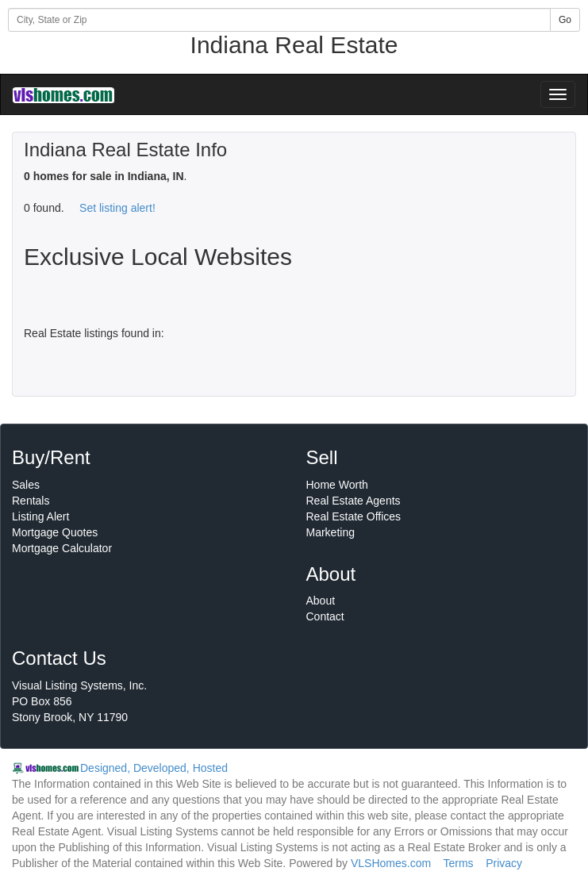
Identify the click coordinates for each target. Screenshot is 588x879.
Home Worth (337, 485)
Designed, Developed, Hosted (154, 768)
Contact (325, 616)
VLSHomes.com (391, 863)
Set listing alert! (117, 208)
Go (565, 20)
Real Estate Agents (354, 501)
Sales (26, 485)
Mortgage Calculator (62, 548)
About (321, 601)
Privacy (504, 863)
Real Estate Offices (354, 516)
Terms (458, 863)
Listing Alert (40, 516)
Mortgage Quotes (55, 532)
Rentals (31, 501)
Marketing (331, 532)
